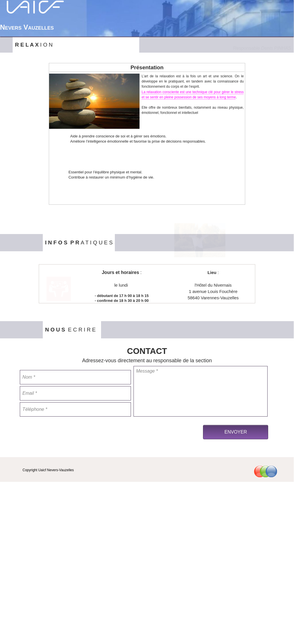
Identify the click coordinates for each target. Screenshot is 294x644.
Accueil (204, 30)
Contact (274, 30)
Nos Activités (237, 30)
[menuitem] (204, 30)
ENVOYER (236, 432)
